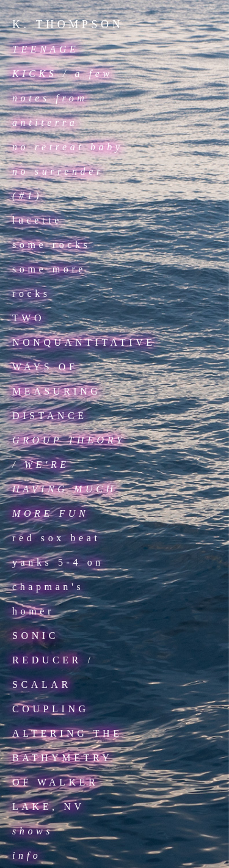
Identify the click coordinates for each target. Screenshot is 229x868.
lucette (37, 220)
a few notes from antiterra (63, 98)
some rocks (51, 245)
